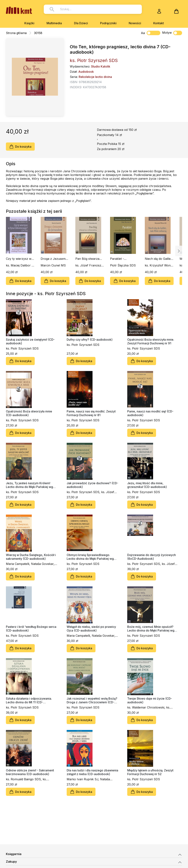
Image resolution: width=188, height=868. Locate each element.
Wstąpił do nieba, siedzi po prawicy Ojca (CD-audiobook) (91, 629)
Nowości (135, 23)
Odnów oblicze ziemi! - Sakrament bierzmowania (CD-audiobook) (30, 772)
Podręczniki (108, 23)
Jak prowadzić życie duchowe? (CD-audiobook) (92, 485)
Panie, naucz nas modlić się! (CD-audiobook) (150, 413)
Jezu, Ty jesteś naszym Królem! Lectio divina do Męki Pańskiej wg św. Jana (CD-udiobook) (29, 485)
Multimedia (54, 23)
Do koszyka (20, 147)
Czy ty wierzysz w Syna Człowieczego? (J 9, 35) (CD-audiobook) (20, 259)
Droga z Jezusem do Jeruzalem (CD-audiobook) (54, 259)
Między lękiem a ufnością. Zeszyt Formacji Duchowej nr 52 (150, 772)
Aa (143, 33)
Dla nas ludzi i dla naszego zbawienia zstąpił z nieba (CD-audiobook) (92, 772)
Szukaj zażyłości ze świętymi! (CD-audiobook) (30, 341)
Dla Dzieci (81, 23)
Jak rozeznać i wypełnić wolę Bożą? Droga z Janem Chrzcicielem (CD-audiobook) (92, 700)
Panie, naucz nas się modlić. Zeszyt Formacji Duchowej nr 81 (91, 413)
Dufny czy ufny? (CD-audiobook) (90, 340)
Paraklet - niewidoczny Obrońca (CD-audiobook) (120, 259)
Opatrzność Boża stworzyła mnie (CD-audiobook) (29, 413)
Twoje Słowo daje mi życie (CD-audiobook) (150, 700)
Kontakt (159, 23)
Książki (29, 23)
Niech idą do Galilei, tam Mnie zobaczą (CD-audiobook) (158, 259)
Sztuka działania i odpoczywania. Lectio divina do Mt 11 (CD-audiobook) (29, 700)
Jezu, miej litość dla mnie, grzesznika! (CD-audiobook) (147, 485)
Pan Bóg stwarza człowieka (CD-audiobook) (87, 259)
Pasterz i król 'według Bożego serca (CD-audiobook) (31, 629)
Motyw (172, 33)
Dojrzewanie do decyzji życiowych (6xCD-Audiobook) (152, 557)
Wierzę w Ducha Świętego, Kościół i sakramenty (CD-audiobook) (31, 557)
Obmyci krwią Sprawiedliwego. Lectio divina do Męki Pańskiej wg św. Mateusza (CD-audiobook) (90, 557)
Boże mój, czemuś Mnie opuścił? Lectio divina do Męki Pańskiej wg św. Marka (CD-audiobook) (151, 629)
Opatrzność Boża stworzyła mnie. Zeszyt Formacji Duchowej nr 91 (151, 341)
